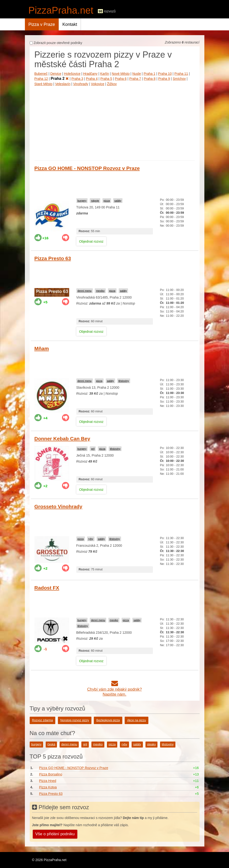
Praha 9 (164, 79)
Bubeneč (41, 74)
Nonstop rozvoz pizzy (75, 720)
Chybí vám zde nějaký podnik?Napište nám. (114, 689)
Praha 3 (77, 79)
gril (93, 449)
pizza (107, 201)
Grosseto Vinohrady (58, 506)
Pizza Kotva (48, 787)
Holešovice (72, 74)
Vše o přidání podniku (55, 834)
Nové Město (121, 74)
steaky (151, 744)
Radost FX (47, 588)
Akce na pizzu (136, 720)
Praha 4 (92, 79)
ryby (91, 539)
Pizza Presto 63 (53, 258)
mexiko (100, 291)
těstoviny (124, 381)
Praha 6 (121, 79)
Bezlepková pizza (108, 720)
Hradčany (90, 74)
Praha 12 (41, 79)
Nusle (137, 74)
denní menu (85, 291)
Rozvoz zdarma (43, 720)
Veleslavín (63, 84)
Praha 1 (149, 74)
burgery (82, 201)
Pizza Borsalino (51, 774)
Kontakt (70, 24)
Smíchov (179, 79)
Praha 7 (135, 79)
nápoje (95, 201)
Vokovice (98, 84)
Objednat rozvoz (91, 241)
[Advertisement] (115, 122)
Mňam (42, 348)
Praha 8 (150, 79)
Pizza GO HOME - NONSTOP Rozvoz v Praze (87, 168)
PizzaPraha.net (61, 10)
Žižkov (112, 84)
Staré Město (43, 84)
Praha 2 (60, 79)
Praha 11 (181, 74)
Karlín (105, 74)
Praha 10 (165, 74)
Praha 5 (106, 79)
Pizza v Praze (42, 24)
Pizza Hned (48, 781)
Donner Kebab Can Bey (62, 439)
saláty (118, 201)
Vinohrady (81, 84)
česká (51, 744)
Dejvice (56, 74)
